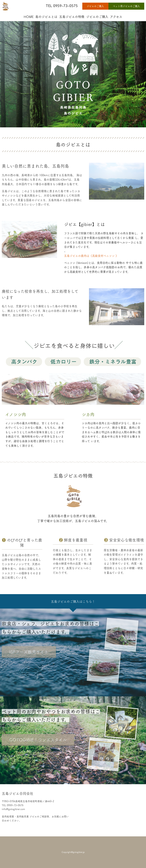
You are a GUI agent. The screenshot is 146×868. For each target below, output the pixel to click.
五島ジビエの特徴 (72, 17)
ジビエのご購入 (95, 6)
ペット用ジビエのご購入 (126, 6)
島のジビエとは (46, 17)
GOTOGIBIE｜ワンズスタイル (38, 740)
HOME (29, 17)
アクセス (116, 17)
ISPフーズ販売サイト (29, 652)
